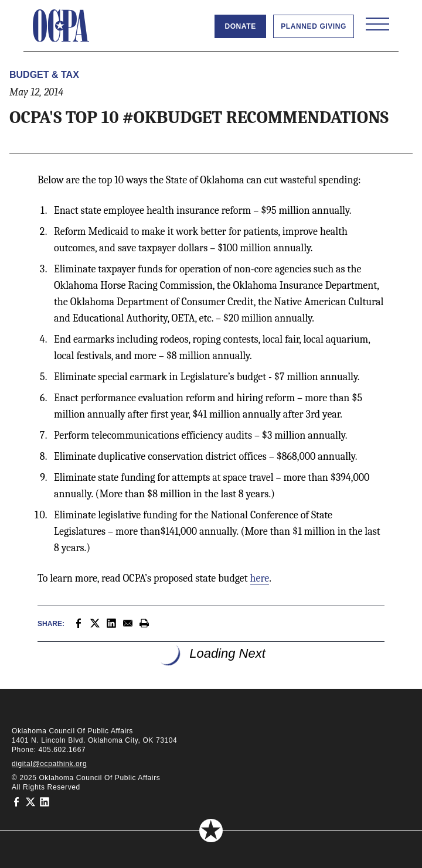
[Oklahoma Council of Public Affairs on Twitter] (30, 801)
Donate (240, 26)
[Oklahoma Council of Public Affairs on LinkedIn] (45, 801)
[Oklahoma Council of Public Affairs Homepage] (61, 26)
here (260, 578)
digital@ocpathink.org (49, 764)
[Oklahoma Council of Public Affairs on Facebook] (16, 801)
